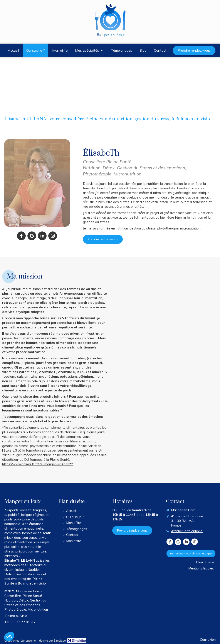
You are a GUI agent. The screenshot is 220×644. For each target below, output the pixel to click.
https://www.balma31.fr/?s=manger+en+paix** (38, 464)
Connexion (208, 640)
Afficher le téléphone (187, 531)
